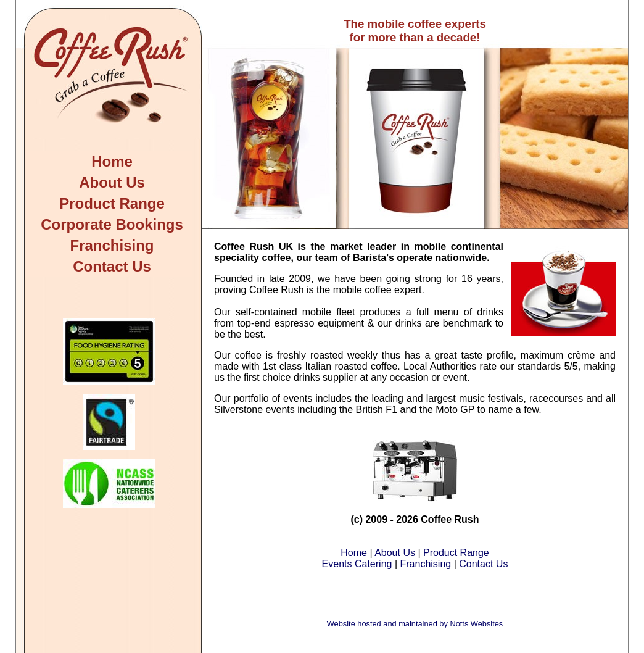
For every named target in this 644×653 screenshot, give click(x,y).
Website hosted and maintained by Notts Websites (415, 624)
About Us (112, 182)
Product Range (112, 203)
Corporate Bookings (112, 224)
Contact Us (112, 266)
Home (112, 161)
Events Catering (357, 564)
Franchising (112, 245)
